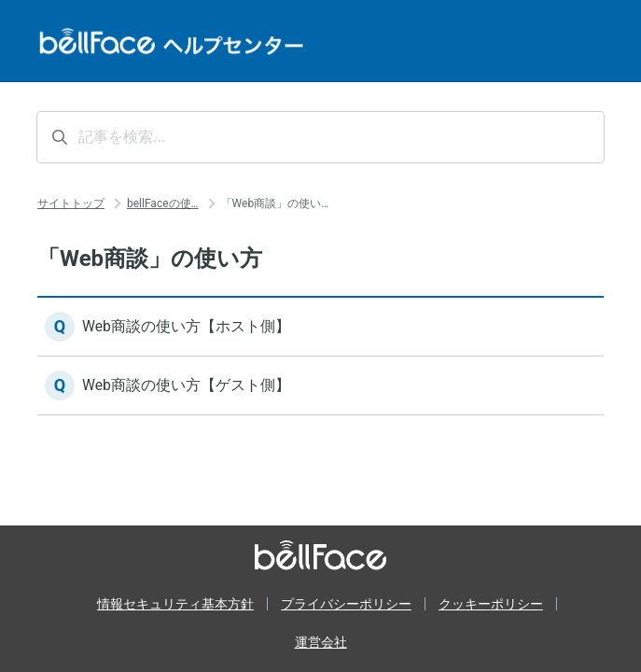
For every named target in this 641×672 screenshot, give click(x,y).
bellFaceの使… (163, 203)
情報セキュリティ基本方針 (175, 604)
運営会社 (321, 642)
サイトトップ (71, 203)
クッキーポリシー (491, 604)
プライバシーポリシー (346, 604)
